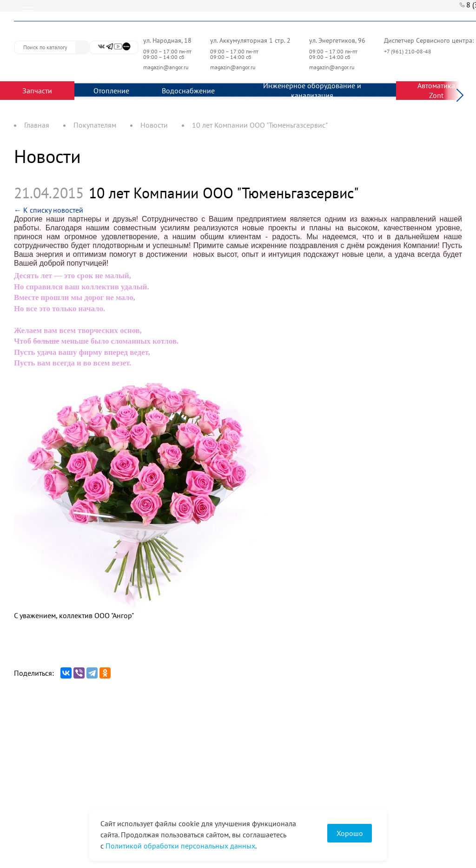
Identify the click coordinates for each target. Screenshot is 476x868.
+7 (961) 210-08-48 (408, 51)
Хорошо (350, 833)
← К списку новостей (49, 210)
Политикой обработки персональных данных (180, 846)
